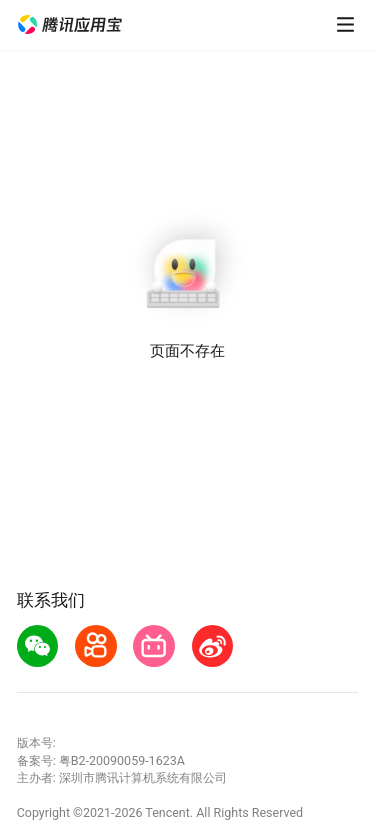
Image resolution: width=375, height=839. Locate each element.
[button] (70, 25)
